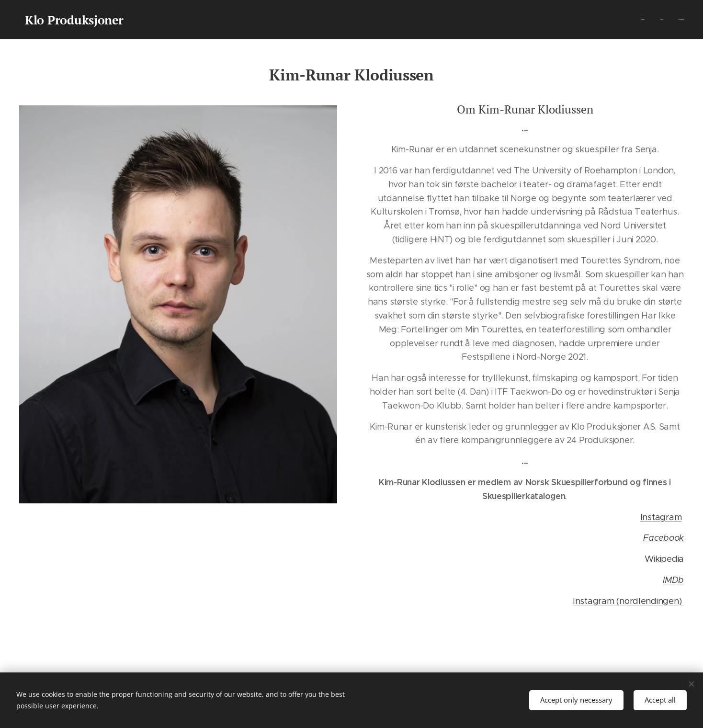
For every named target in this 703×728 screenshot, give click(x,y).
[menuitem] (656, 20)
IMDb (673, 580)
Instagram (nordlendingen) (628, 601)
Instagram (661, 517)
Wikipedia (664, 559)
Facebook (663, 538)
